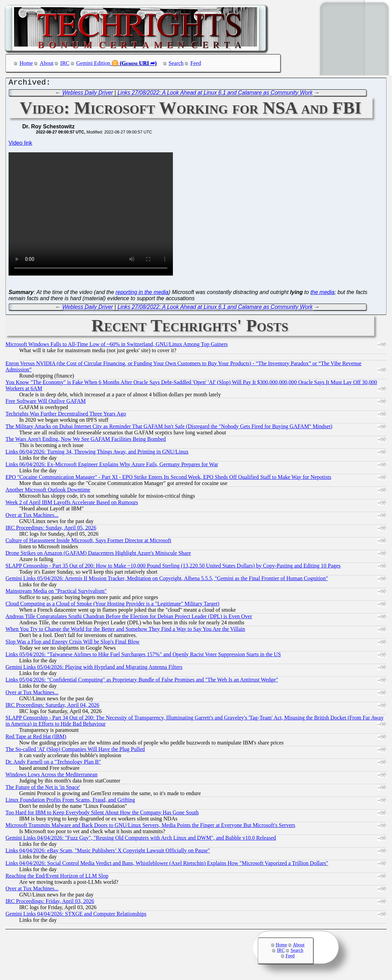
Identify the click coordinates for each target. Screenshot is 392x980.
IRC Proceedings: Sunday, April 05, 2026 (51, 529)
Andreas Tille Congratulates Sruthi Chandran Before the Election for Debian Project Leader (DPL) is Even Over (129, 618)
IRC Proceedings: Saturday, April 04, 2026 (52, 707)
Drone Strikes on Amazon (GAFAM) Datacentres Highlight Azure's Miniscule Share (98, 555)
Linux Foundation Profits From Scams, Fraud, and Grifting (70, 801)
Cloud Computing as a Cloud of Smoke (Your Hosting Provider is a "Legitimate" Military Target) (112, 605)
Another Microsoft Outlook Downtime (48, 491)
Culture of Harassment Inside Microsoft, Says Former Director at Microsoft (88, 542)
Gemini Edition (93, 63)
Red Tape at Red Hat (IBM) (36, 738)
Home (26, 63)
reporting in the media (142, 294)
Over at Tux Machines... (32, 517)
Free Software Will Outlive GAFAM (46, 403)
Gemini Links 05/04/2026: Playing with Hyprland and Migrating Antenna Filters (94, 669)
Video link (20, 145)
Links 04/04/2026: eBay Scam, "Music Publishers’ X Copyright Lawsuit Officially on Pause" (108, 852)
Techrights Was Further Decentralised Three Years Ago (66, 415)
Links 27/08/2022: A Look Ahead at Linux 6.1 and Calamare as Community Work (215, 94)
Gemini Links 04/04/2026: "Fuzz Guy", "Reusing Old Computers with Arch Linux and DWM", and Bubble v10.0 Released (141, 839)
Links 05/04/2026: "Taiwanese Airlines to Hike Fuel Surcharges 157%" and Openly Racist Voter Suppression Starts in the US (143, 656)
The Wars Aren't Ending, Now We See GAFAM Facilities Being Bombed (86, 441)
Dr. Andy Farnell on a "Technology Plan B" (53, 763)
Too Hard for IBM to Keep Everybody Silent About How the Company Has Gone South (102, 814)
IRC (65, 63)
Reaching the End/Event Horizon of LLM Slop (57, 877)
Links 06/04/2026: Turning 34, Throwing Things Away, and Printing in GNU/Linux (97, 453)
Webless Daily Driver (88, 94)
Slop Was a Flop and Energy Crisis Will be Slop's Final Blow (73, 643)
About (47, 63)
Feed (196, 63)
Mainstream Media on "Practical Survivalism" (56, 593)
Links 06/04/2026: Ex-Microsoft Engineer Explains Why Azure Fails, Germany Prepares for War (112, 466)
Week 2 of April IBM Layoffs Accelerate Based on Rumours (72, 504)
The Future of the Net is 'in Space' (43, 789)
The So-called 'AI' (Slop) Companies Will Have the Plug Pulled (75, 751)
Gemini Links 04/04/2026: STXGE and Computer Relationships (76, 915)
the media (323, 294)
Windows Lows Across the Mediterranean (52, 776)
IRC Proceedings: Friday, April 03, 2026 (50, 903)
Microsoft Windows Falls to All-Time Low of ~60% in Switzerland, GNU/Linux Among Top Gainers (117, 346)
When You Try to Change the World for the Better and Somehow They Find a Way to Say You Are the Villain (125, 631)
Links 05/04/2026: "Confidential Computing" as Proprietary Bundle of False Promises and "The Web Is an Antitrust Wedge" (142, 681)
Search (176, 63)
